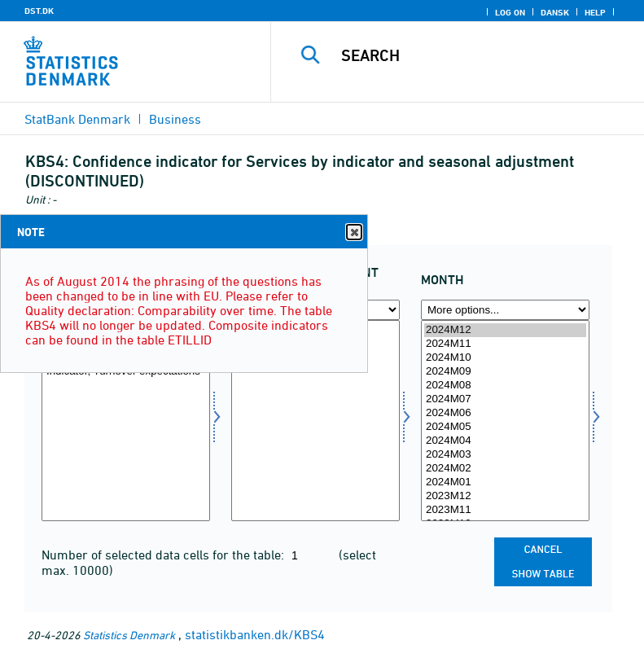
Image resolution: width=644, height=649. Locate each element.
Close (353, 232)
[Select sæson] (315, 421)
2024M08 (505, 386)
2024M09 (505, 372)
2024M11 (505, 344)
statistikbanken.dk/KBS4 (255, 634)
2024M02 (505, 469)
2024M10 (505, 358)
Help (595, 12)
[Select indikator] (126, 421)
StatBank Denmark (77, 119)
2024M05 (505, 427)
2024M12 (505, 330)
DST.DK (39, 11)
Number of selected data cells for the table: (164, 555)
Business (175, 119)
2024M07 (505, 399)
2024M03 (505, 455)
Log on (510, 12)
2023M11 (505, 510)
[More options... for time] (505, 310)
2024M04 (505, 441)
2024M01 (505, 482)
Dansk (555, 12)
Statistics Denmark (129, 635)
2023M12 (505, 496)
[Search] (482, 55)
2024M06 (505, 413)
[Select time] (505, 421)
